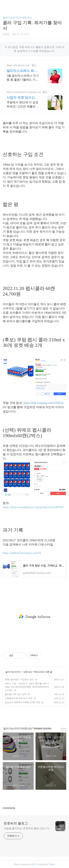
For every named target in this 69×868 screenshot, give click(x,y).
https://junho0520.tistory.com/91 (22, 553)
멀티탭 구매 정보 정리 (16, 694)
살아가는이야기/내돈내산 (17, 18)
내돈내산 (28, 672)
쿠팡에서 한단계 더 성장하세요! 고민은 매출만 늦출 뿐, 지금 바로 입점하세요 (23, 105)
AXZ (34, 864)
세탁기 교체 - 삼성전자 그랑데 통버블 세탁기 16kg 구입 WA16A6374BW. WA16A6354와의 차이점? (27, 687)
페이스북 (26, 715)
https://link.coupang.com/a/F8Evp (43, 403)
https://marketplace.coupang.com (24, 92)
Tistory (52, 864)
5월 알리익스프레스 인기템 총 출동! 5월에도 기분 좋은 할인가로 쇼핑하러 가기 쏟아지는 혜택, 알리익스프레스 (23, 78)
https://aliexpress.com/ (18, 65)
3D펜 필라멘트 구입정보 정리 (19, 680)
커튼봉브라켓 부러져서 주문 (19, 698)
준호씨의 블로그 (16, 823)
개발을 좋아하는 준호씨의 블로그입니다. (27, 828)
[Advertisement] (34, 617)
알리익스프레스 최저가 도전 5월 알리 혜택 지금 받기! (22, 71)
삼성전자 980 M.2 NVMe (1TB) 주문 (22, 702)
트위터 (43, 715)
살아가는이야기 (13, 672)
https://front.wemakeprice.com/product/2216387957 (33, 507)
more (63, 728)
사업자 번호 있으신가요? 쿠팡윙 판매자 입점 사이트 (22, 98)
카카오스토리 (35, 715)
